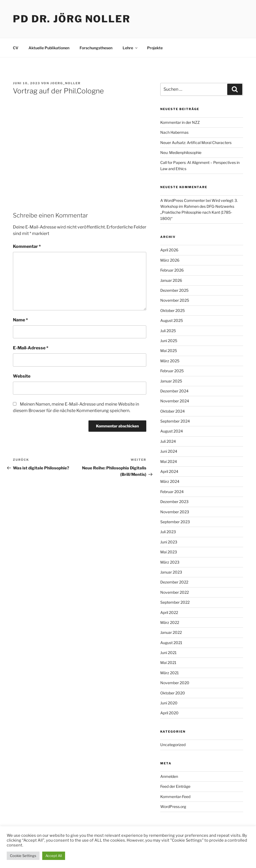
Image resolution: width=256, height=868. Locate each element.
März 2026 (170, 260)
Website (22, 376)
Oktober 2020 (173, 693)
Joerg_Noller (65, 83)
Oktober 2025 (173, 310)
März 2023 (170, 562)
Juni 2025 (169, 341)
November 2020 (175, 683)
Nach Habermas (174, 132)
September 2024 (175, 421)
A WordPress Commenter (183, 200)
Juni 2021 (168, 653)
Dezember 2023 (174, 502)
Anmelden (169, 776)
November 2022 (175, 592)
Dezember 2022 (174, 582)
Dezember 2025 (174, 290)
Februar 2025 (172, 371)
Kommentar (27, 246)
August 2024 (172, 431)
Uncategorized (173, 745)
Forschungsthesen (96, 48)
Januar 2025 (171, 381)
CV (16, 48)
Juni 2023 (169, 542)
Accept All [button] (54, 856)
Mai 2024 (169, 461)
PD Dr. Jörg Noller (72, 19)
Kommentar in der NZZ (180, 122)
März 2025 (170, 361)
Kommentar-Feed (175, 797)
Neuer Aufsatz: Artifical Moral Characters (196, 143)
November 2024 (175, 401)
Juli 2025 (168, 331)
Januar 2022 (171, 632)
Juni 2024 (169, 451)
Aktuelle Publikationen (49, 48)
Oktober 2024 (173, 411)
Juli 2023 (168, 532)
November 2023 (175, 512)
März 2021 (170, 673)
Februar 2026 (172, 270)
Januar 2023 (171, 572)
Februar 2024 (172, 492)
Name (20, 320)
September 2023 (175, 522)
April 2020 (169, 713)
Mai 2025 (169, 351)
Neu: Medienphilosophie (181, 152)
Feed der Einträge (175, 786)
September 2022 (175, 602)
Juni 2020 (169, 703)
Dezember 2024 (174, 391)
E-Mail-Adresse (31, 348)
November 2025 (175, 300)
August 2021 (171, 643)
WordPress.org (173, 806)
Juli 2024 (168, 441)
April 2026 (169, 250)
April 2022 (169, 612)
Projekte (155, 48)
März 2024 (170, 481)
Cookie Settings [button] (23, 856)
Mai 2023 (169, 552)
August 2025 (172, 320)
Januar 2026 (171, 280)
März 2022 (170, 622)
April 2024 (169, 471)
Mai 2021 (168, 663)
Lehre (130, 48)
